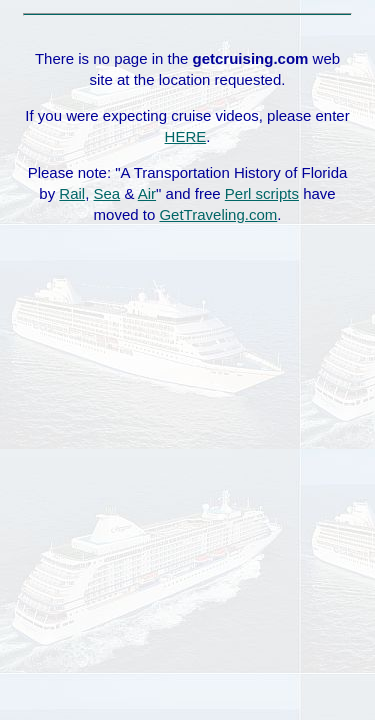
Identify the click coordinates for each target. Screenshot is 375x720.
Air (147, 193)
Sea (107, 193)
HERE (186, 136)
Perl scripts (262, 193)
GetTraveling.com (218, 214)
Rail (72, 193)
